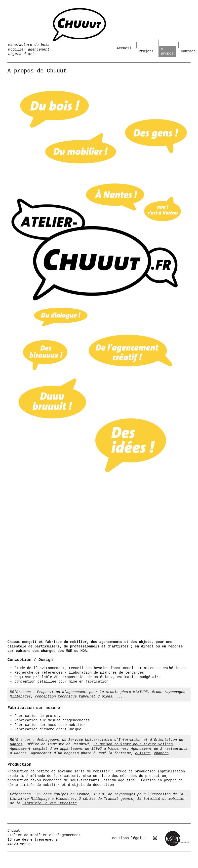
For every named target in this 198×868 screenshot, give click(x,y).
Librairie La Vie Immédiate (49, 803)
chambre (161, 753)
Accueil (124, 48)
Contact (188, 51)
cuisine (142, 753)
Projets (146, 51)
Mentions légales (129, 838)
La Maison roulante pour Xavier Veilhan (133, 744)
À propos (167, 51)
